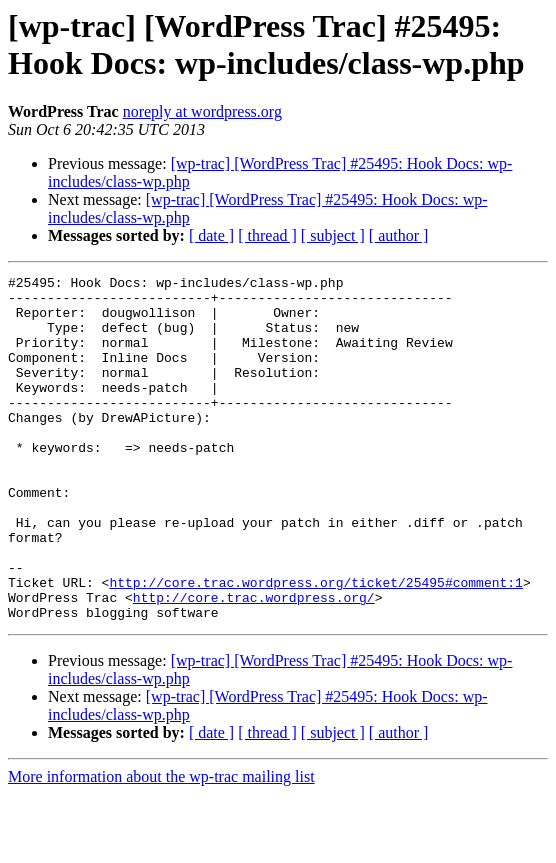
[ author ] (399, 235)
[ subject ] (333, 235)
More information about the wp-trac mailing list (161, 845)
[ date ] (211, 235)
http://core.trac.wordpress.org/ (254, 663)
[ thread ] (267, 235)
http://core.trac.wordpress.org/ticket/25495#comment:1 (315, 645)
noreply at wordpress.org (202, 111)
